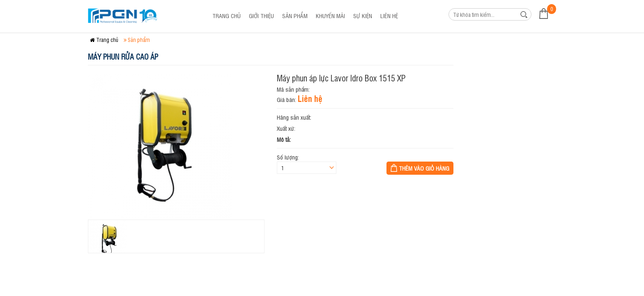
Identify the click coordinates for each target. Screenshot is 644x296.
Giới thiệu (261, 15)
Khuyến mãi (330, 15)
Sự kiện (363, 15)
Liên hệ (389, 15)
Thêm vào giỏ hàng (424, 168)
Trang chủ (227, 15)
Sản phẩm (295, 15)
